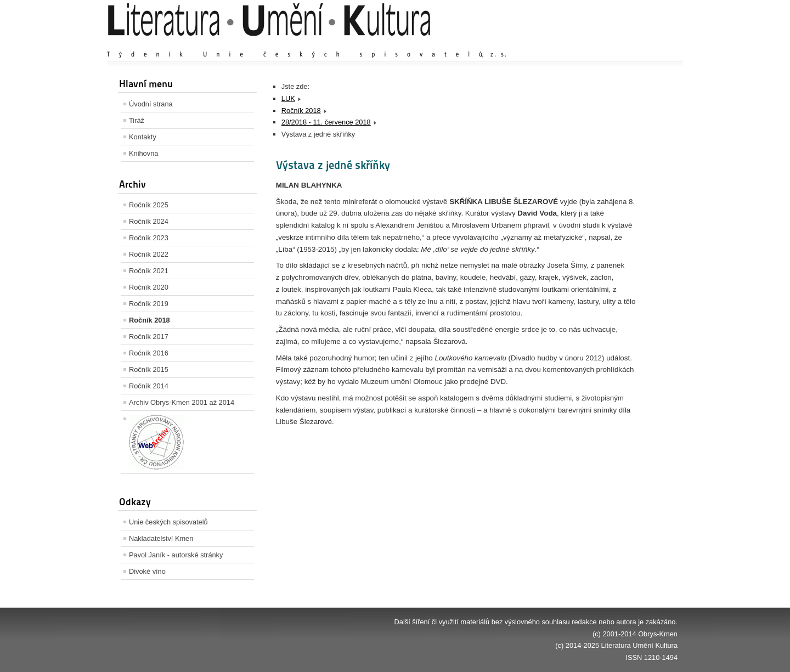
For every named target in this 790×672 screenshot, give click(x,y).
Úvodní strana (151, 104)
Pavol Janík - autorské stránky (176, 555)
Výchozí (612, 44)
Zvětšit (582, 44)
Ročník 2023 (149, 238)
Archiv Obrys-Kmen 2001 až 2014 (182, 402)
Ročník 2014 (149, 386)
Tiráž (137, 120)
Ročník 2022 (149, 254)
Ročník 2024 (149, 221)
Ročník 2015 (149, 369)
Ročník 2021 (149, 271)
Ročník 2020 (149, 287)
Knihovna (143, 153)
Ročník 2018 (149, 320)
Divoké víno (147, 571)
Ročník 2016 (149, 353)
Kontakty (143, 137)
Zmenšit (645, 44)
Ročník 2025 (149, 205)
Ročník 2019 (149, 304)
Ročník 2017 (149, 337)
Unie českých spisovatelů (168, 522)
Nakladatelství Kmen (161, 538)
